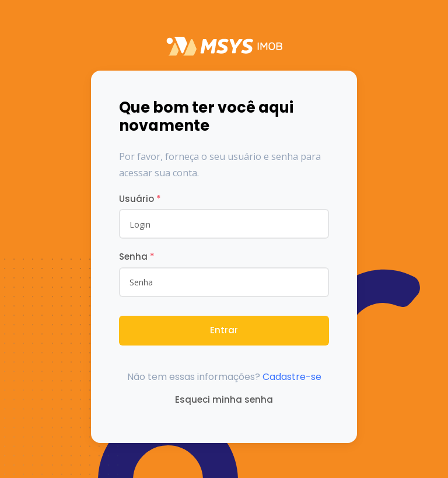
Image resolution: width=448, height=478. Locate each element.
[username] (224, 224)
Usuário (140, 199)
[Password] (224, 282)
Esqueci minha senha (224, 400)
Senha (137, 257)
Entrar (224, 330)
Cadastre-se (292, 377)
